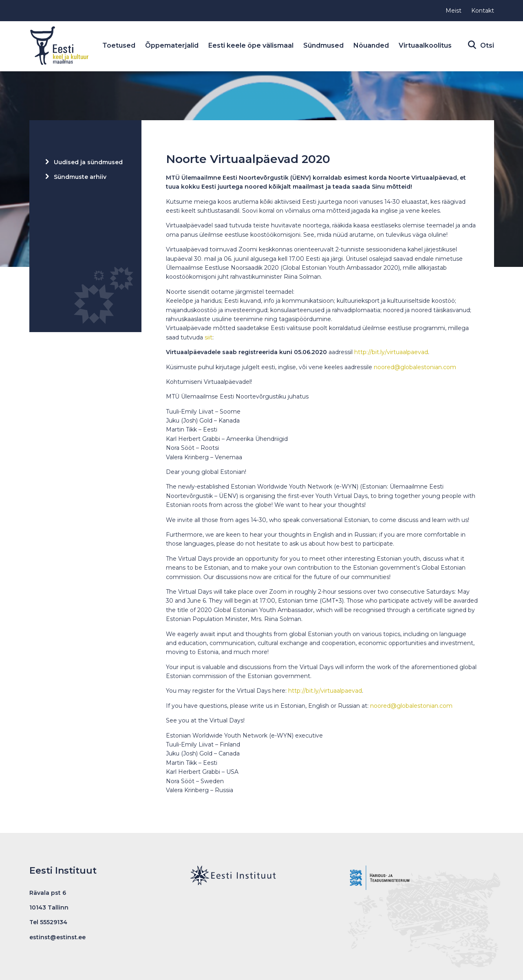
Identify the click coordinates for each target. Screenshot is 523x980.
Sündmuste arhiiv (80, 177)
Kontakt (483, 11)
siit (209, 337)
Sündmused (329, 45)
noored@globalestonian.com (415, 367)
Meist (453, 11)
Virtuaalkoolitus (430, 45)
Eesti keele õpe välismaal (256, 45)
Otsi (485, 46)
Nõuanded (376, 45)
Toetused (124, 45)
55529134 (54, 922)
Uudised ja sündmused (88, 162)
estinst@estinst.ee (57, 937)
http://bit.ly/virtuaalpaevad (391, 352)
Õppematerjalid (177, 45)
